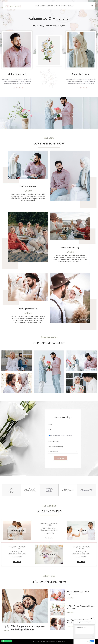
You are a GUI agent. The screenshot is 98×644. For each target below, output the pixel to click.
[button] (7, 641)
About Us (43, 6)
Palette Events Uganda (49, 642)
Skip (88, 641)
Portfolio (57, 6)
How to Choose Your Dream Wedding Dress (78, 593)
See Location (17, 562)
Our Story (50, 6)
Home (37, 6)
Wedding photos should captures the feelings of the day (28, 628)
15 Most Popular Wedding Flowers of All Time (81, 607)
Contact (71, 6)
